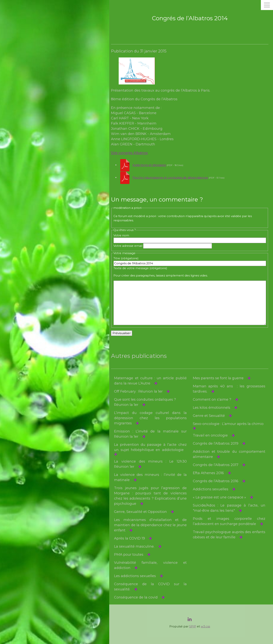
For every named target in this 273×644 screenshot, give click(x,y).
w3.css (207, 626)
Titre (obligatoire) (129, 258)
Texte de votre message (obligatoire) (143, 268)
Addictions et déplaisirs (152, 165)
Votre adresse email (131, 246)
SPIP (194, 626)
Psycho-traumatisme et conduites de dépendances (173, 177)
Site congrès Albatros (132, 153)
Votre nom (124, 235)
